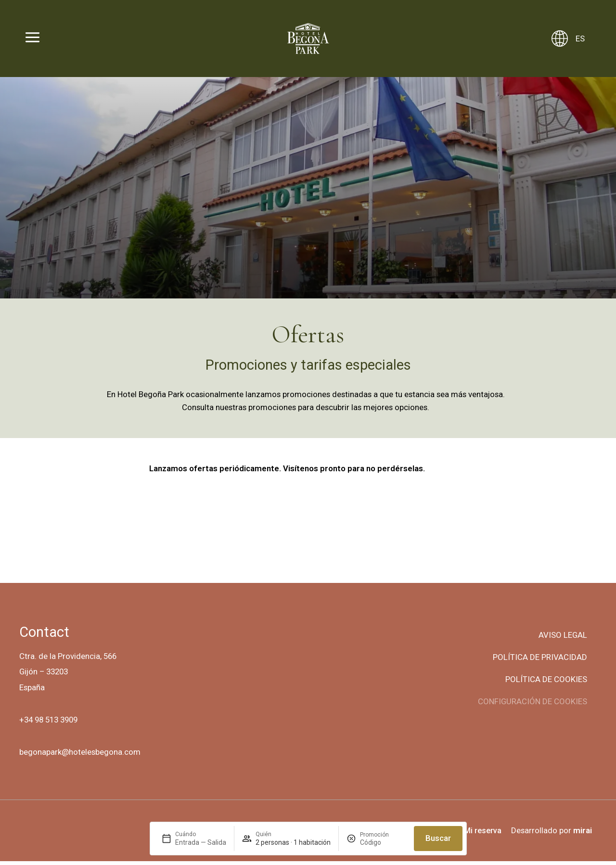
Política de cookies (546, 683)
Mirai (583, 834)
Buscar (438, 838)
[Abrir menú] (32, 39)
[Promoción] (383, 842)
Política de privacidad (540, 661)
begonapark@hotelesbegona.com (80, 756)
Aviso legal (563, 639)
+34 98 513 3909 (48, 723)
